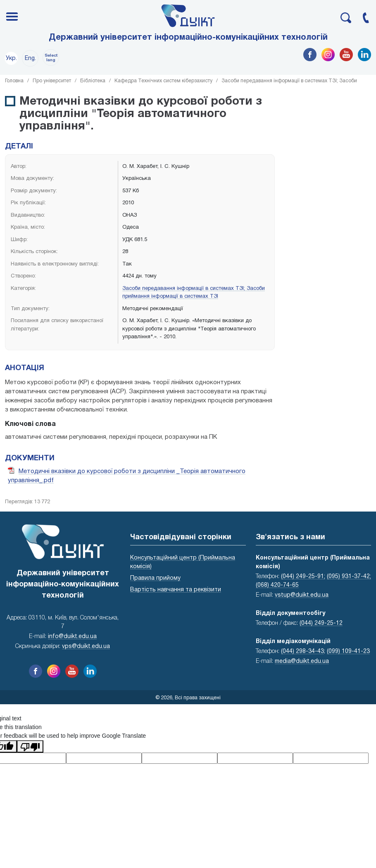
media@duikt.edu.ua (302, 661)
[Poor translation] (30, 746)
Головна (14, 81)
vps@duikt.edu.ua (86, 647)
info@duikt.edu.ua (72, 637)
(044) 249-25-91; (303, 577)
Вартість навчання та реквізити (176, 590)
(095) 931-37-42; (349, 577)
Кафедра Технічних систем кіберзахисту (163, 81)
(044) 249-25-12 (321, 623)
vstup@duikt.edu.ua (302, 595)
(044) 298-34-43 (302, 652)
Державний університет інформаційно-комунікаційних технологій (188, 38)
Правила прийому (155, 578)
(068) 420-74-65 (277, 585)
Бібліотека (93, 81)
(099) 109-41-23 (348, 652)
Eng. (30, 59)
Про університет (52, 81)
